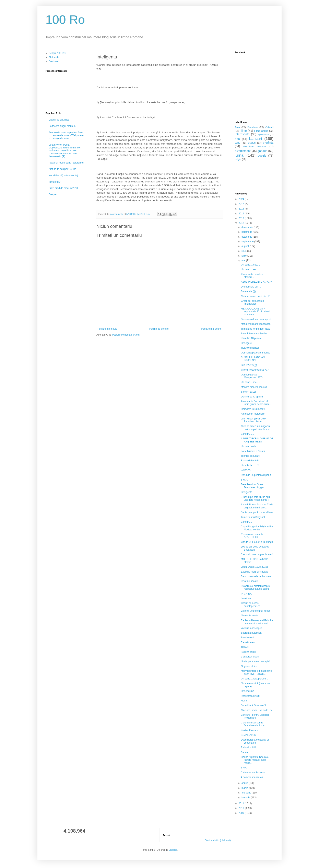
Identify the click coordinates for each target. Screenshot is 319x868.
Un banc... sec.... (250, 269)
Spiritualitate (263, 134)
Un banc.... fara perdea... (254, 679)
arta (237, 139)
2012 (242, 223)
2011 (242, 803)
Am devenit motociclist (253, 414)
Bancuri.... (246, 522)
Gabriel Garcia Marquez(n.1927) (252, 376)
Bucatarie (253, 127)
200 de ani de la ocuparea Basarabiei (255, 548)
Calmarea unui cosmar (253, 773)
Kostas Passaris (250, 730)
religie (238, 159)
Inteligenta (246, 492)
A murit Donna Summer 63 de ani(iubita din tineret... (257, 506)
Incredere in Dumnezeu (254, 409)
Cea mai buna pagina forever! (257, 554)
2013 (242, 218)
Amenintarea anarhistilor (254, 334)
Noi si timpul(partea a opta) (63, 176)
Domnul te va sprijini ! (253, 397)
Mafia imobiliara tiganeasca (256, 324)
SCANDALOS (248, 735)
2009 (242, 813)
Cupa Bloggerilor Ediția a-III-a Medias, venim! (257, 528)
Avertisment (247, 638)
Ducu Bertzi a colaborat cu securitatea (255, 741)
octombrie (247, 237)
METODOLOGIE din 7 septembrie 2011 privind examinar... (255, 312)
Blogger (173, 850)
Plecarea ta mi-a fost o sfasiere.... (253, 276)
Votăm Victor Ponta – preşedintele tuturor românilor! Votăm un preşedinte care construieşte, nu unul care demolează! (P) (65, 151)
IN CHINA (246, 594)
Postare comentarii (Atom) (126, 335)
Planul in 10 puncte (251, 338)
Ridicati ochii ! (248, 747)
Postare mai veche (211, 329)
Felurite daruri (248, 652)
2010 (242, 808)
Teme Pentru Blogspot (253, 517)
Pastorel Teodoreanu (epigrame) (66, 163)
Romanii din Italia (250, 461)
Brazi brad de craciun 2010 (63, 188)
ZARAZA (246, 470)
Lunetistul (246, 598)
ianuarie (246, 798)
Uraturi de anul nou (59, 120)
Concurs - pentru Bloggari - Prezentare (256, 716)
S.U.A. (244, 480)
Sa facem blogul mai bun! (62, 126)
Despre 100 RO (57, 53)
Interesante (242, 134)
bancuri (256, 139)
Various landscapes (251, 628)
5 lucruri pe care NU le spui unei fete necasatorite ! (256, 498)
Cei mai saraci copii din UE (255, 296)
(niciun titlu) (55, 182)
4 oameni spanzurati (252, 777)
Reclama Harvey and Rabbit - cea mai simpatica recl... (257, 622)
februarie (247, 793)
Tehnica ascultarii (250, 456)
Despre (53, 194)
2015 (242, 209)
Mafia (244, 701)
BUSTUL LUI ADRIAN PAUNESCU (253, 359)
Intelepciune (247, 691)
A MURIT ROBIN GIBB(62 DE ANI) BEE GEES (257, 440)
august (245, 246)
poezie (262, 156)
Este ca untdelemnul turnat (255, 611)
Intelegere (246, 343)
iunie (244, 256)
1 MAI (244, 768)
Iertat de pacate (249, 581)
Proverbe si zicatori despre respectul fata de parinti (255, 587)
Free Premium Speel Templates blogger (252, 486)
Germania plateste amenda (256, 353)
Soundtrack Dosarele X (253, 705)
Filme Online (261, 131)
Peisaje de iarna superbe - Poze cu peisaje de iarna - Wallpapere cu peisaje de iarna (66, 136)
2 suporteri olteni (250, 657)
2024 (242, 199)
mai (244, 260)
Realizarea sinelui (251, 696)
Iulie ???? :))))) (249, 365)
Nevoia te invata (250, 616)
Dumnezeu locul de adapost (256, 319)
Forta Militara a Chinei (253, 451)
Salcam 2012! (248, 392)
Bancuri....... (247, 434)
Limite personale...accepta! (255, 661)
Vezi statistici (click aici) (218, 840)
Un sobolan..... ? (250, 465)
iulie (244, 251)
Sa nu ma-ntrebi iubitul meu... (257, 576)
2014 (242, 214)
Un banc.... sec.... (250, 265)
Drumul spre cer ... (251, 287)
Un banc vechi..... (250, 446)
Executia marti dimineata (254, 572)
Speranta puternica (251, 633)
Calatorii (269, 127)
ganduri (262, 151)
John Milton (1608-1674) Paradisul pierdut (254, 420)
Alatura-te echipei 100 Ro (62, 169)
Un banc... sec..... (250, 382)
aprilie (245, 783)
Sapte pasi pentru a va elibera (257, 512)
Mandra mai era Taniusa (254, 387)
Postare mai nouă (107, 329)
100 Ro (65, 20)
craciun (252, 143)
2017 (242, 204)
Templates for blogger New (255, 329)
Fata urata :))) (248, 291)
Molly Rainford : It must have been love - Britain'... (256, 672)
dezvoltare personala (255, 146)
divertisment (243, 151)
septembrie (248, 241)
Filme (243, 131)
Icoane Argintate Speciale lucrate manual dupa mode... (255, 760)
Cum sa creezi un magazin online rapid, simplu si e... (256, 428)
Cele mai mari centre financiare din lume (253, 724)
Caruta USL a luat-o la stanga (257, 542)
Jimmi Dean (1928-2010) (254, 567)
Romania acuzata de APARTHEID (252, 536)
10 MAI (245, 647)
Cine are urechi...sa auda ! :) (256, 710)
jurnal (240, 155)
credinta (268, 143)
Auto (237, 127)
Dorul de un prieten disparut (256, 475)
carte (238, 143)
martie (245, 788)
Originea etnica (249, 666)
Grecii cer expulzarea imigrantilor (252, 302)
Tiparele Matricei (250, 348)
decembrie (247, 227)
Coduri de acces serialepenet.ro (250, 605)
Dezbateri (54, 61)
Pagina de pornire (159, 329)
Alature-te (54, 57)
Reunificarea (248, 642)
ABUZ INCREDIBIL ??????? (256, 282)
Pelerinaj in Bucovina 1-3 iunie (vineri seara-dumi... (256, 403)
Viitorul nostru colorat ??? (255, 370)
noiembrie (247, 232)
